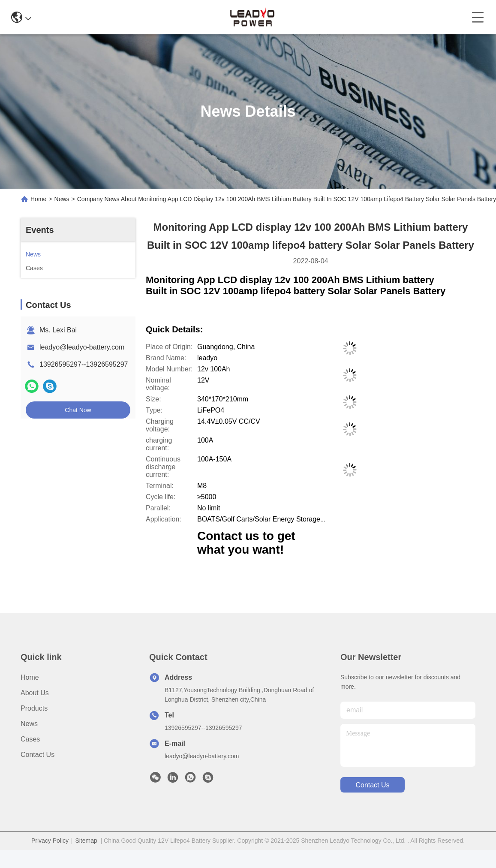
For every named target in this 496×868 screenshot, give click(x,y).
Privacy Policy (50, 841)
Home (38, 199)
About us (35, 693)
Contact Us (38, 755)
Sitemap (86, 841)
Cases (30, 739)
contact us (372, 785)
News (62, 199)
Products (34, 708)
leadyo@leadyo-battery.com (82, 347)
